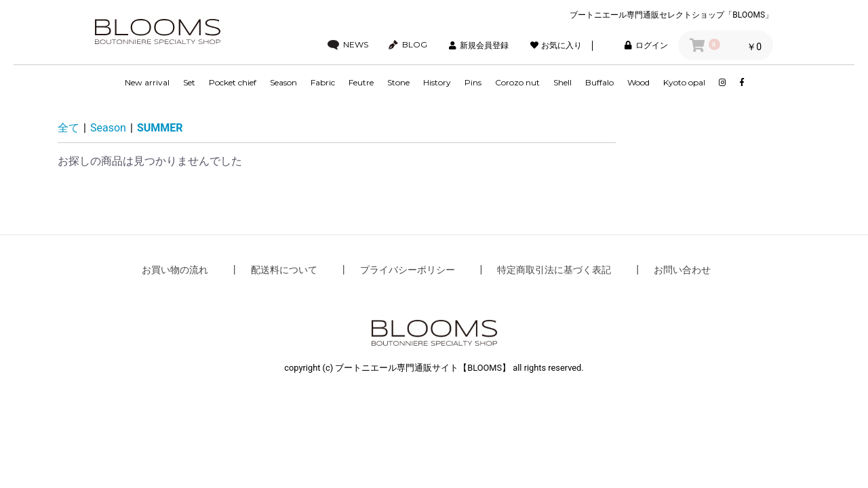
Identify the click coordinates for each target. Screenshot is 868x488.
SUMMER (160, 128)
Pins (473, 82)
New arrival (147, 82)
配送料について (284, 270)
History (437, 82)
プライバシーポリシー (408, 270)
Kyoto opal (684, 82)
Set (189, 82)
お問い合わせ (682, 270)
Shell (563, 82)
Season (283, 82)
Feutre (361, 82)
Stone (398, 82)
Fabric (323, 82)
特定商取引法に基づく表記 (554, 270)
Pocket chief (233, 82)
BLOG (408, 45)
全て (68, 128)
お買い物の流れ (175, 270)
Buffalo (599, 82)
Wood (638, 82)
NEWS (348, 45)
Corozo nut (517, 82)
